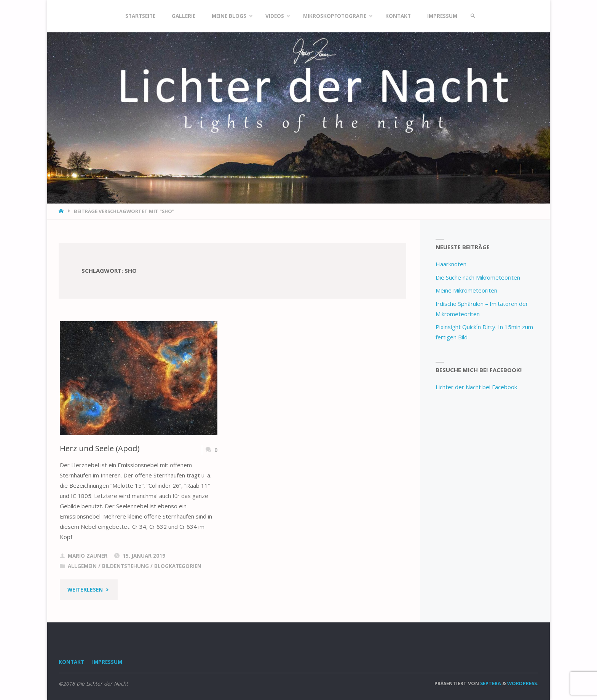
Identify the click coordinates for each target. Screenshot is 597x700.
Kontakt (71, 662)
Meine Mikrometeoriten (466, 290)
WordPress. (523, 683)
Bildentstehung (125, 566)
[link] (473, 16)
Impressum (107, 662)
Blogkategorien (178, 566)
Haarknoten (451, 264)
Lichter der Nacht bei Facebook (476, 387)
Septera (490, 683)
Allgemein (82, 566)
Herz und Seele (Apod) (100, 448)
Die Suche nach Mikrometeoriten (478, 277)
